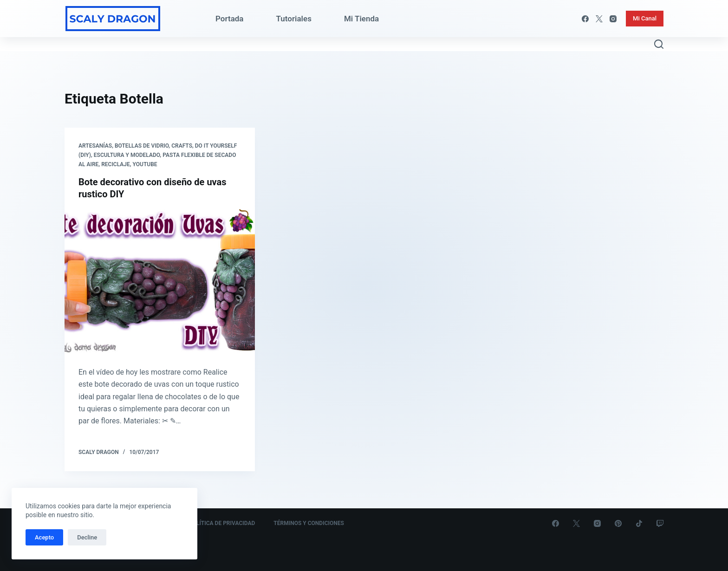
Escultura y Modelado (127, 155)
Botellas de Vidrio (142, 146)
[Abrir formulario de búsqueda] (659, 44)
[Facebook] (585, 19)
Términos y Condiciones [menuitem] (309, 523)
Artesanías (95, 146)
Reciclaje (116, 164)
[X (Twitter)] (599, 19)
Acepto (44, 537)
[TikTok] (639, 523)
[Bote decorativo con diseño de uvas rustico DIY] (160, 281)
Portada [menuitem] (230, 19)
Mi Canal (645, 18)
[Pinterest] (618, 523)
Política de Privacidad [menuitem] (222, 523)
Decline (87, 537)
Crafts (182, 146)
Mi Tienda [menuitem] (361, 19)
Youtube (145, 164)
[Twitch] (660, 523)
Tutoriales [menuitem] (294, 19)
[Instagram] (613, 19)
